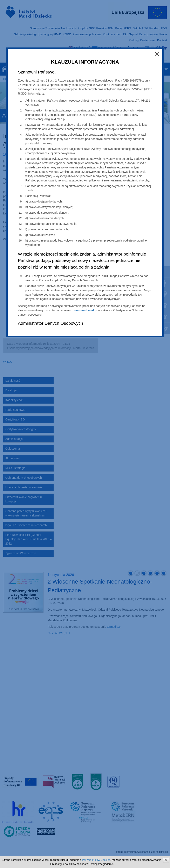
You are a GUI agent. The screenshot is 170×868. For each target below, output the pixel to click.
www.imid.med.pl (86, 310)
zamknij (166, 860)
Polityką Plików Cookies (96, 860)
